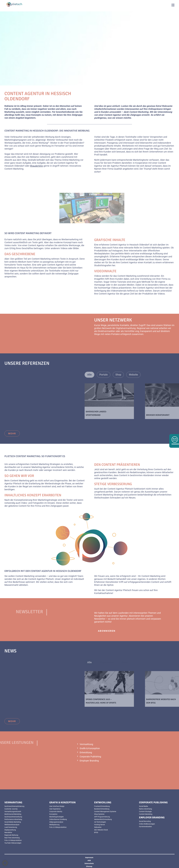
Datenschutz (89, 863)
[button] (5, 863)
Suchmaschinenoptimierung (14, 806)
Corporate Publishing (90, 757)
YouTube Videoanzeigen (13, 843)
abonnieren (107, 631)
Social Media (143, 806)
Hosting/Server (100, 825)
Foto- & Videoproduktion (13, 840)
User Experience (55, 809)
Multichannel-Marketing (13, 814)
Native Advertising (145, 809)
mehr (12, 433)
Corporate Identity (56, 811)
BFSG (96, 832)
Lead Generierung (11, 827)
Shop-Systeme (99, 814)
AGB (89, 860)
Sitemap (89, 866)
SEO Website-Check (101, 830)
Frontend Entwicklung (102, 806)
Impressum (89, 858)
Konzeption (53, 814)
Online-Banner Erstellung (58, 819)
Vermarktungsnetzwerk (13, 811)
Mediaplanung (54, 825)
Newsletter (8, 832)
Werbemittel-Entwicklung (103, 819)
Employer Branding (89, 761)
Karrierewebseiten (145, 827)
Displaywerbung (10, 830)
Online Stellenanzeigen (147, 824)
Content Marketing (146, 814)
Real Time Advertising (12, 838)
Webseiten (98, 827)
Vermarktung (86, 744)
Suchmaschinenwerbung (13, 817)
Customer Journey (11, 809)
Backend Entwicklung (102, 809)
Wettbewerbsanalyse (12, 825)
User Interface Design (57, 806)
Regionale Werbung (11, 835)
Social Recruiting (145, 821)
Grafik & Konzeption (90, 748)
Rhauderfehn (37, 166)
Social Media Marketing (13, 822)
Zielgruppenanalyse (56, 822)
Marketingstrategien (57, 817)
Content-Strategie (145, 811)
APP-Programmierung (102, 817)
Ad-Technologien (100, 822)
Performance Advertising (13, 819)
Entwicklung (86, 752)
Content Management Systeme (105, 811)
